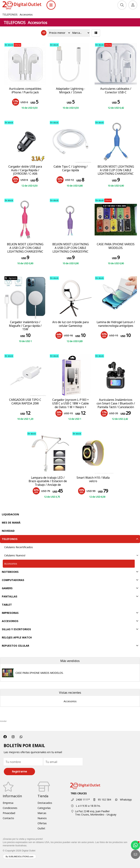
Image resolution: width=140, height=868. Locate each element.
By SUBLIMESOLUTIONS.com (20, 857)
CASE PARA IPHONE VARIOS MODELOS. (39, 673)
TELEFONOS (10, 14)
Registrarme (19, 771)
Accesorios (26, 14)
